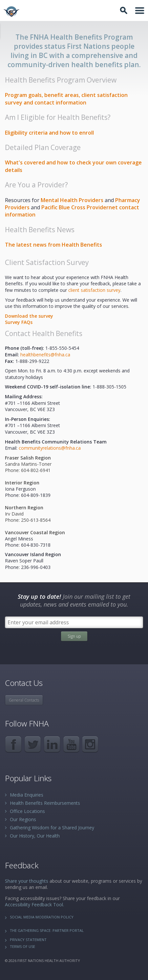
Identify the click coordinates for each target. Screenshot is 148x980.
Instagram (91, 744)
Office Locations (27, 811)
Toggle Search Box (125, 10)
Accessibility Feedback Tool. (34, 905)
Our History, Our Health (35, 836)
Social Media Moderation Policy (42, 917)
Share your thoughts (27, 881)
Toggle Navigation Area (140, 10)
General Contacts (24, 700)
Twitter (33, 744)
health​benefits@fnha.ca (45, 355)
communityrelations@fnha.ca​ (50, 448)
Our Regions (23, 819)
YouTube (71, 744)
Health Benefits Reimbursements (45, 803)
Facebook (13, 744)
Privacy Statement (28, 940)
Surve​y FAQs (19, 322)
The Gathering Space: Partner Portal (47, 930)
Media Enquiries (27, 795)
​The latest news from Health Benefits (53, 245)
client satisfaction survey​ (94, 290)
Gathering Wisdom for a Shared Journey (52, 828)
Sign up (74, 636)
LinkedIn (52, 744)
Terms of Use (22, 946)
